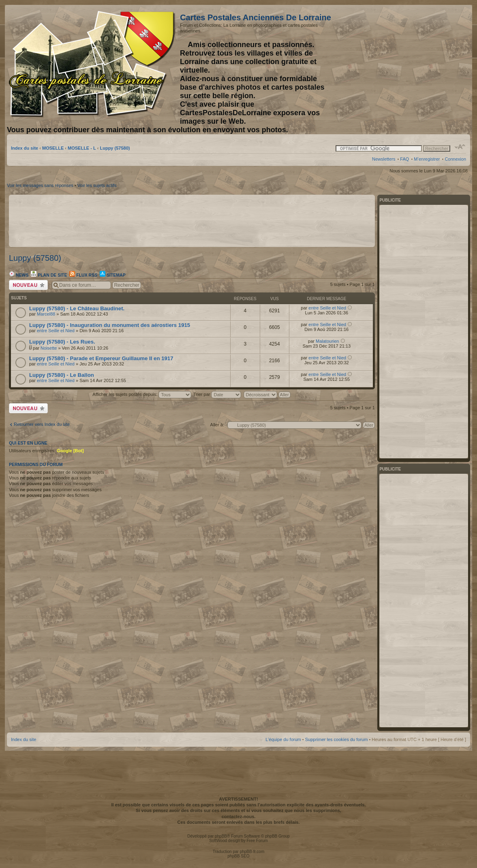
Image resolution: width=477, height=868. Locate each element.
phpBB (221, 836)
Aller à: (217, 425)
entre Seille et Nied (327, 308)
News (19, 275)
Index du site (25, 148)
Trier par (217, 394)
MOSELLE (53, 148)
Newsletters (384, 159)
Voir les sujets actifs (97, 185)
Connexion (455, 159)
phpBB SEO (239, 856)
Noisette (49, 348)
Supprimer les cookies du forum (337, 739)
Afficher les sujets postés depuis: (142, 394)
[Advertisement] (402, 64)
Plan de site (49, 275)
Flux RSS (83, 275)
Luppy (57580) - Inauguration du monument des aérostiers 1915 (110, 325)
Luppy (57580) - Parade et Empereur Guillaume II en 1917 (101, 358)
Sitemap (113, 275)
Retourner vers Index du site (42, 424)
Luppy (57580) (115, 148)
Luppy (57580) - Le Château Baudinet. (77, 308)
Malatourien (327, 341)
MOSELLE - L (82, 148)
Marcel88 (46, 314)
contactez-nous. (239, 816)
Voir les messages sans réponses (40, 185)
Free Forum (257, 841)
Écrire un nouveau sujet (28, 285)
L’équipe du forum (283, 739)
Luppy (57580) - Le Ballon (62, 375)
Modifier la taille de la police (460, 147)
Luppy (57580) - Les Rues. (62, 342)
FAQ (404, 159)
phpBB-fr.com (252, 852)
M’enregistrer (427, 159)
